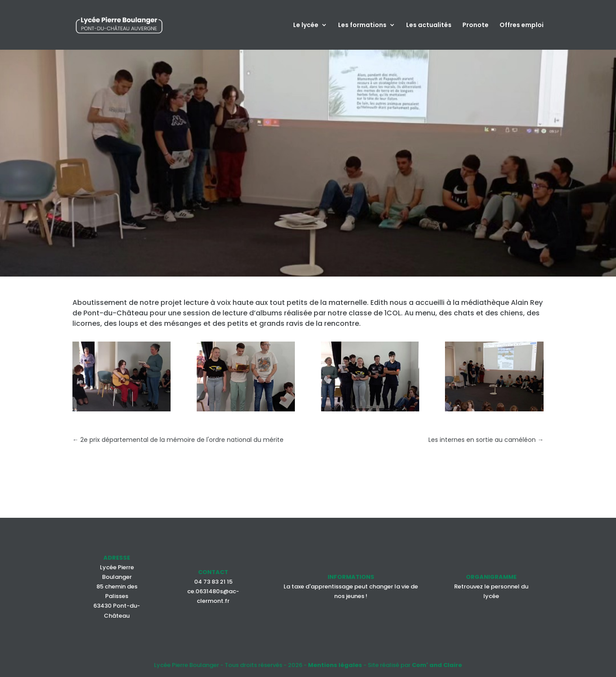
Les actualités (429, 26)
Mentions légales (335, 665)
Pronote (476, 26)
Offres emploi (522, 26)
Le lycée (306, 26)
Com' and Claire (437, 665)
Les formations (362, 26)
